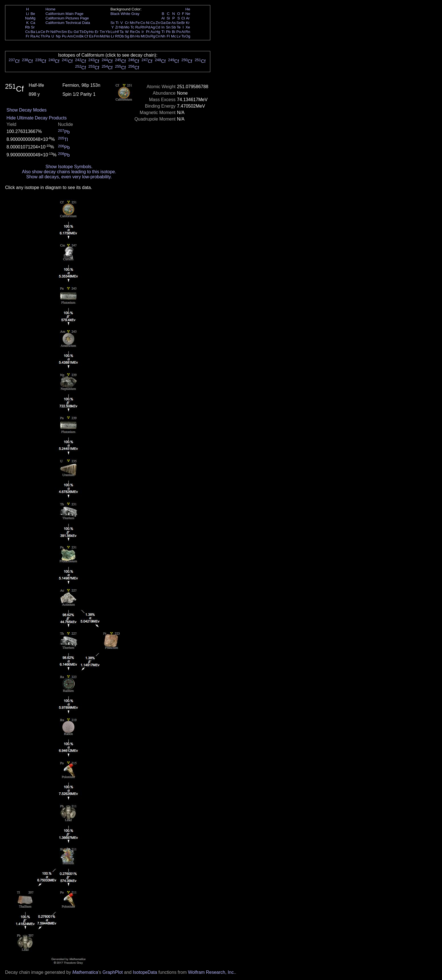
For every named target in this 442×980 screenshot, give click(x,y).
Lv (179, 36)
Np (58, 36)
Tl (163, 32)
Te (179, 27)
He (188, 9)
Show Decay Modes (26, 110)
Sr (33, 27)
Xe (188, 27)
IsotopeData (145, 972)
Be (33, 14)
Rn (188, 32)
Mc (174, 36)
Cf (86, 36)
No (108, 36)
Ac (38, 36)
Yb (108, 32)
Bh (132, 36)
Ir (143, 32)
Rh (143, 27)
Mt (143, 36)
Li (27, 14)
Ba (33, 32)
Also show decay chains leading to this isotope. (69, 172)
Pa (48, 36)
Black (115, 14)
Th (43, 36)
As (174, 23)
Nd (53, 32)
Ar (188, 18)
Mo (127, 27)
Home (50, 9)
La (38, 32)
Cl (183, 18)
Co (143, 23)
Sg (127, 36)
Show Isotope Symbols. (69, 167)
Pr (48, 32)
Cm (76, 36)
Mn (132, 23)
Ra (33, 36)
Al (163, 18)
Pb (168, 32)
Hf (117, 32)
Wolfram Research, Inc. (212, 972)
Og (188, 36)
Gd (76, 32)
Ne (188, 14)
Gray (135, 14)
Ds (148, 36)
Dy (86, 32)
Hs (138, 36)
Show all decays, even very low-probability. (69, 177)
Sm (64, 32)
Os (138, 32)
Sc (113, 23)
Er (97, 32)
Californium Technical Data (68, 23)
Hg (158, 32)
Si (168, 18)
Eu (70, 32)
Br (183, 23)
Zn (158, 23)
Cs (27, 32)
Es (91, 36)
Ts (183, 36)
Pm (58, 32)
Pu (64, 36)
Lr (113, 36)
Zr (117, 27)
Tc (132, 27)
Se (179, 23)
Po (179, 32)
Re (132, 32)
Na (27, 18)
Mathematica (85, 972)
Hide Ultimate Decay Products (37, 118)
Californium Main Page (64, 14)
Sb (174, 27)
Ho (91, 32)
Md (102, 36)
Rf (117, 36)
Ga (163, 23)
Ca (33, 23)
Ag (153, 27)
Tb (81, 32)
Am (70, 36)
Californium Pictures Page (67, 18)
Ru (138, 27)
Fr (27, 36)
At (183, 32)
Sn (168, 27)
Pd (148, 27)
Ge (168, 23)
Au (153, 32)
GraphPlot (112, 972)
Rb (27, 27)
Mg (33, 18)
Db (122, 36)
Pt (148, 32)
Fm (97, 36)
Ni (148, 23)
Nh (163, 36)
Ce (43, 32)
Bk (81, 36)
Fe (138, 23)
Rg (153, 36)
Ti (117, 23)
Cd (158, 27)
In (163, 27)
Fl (168, 36)
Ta (121, 32)
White (125, 14)
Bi (174, 32)
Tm (102, 32)
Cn (158, 36)
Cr (127, 23)
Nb (122, 27)
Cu (153, 23)
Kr (188, 23)
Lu (113, 32)
